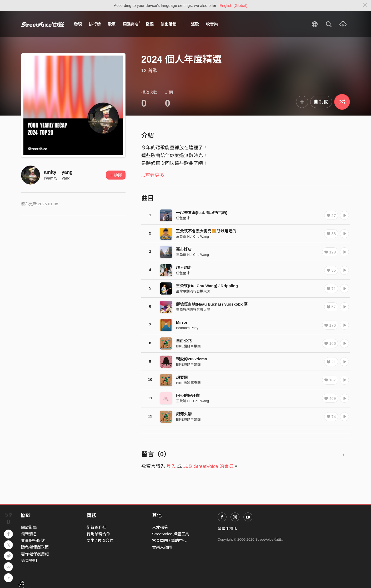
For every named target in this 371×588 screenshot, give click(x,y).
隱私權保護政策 (35, 547)
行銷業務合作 (98, 534)
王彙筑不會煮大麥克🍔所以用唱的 (206, 231)
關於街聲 (29, 527)
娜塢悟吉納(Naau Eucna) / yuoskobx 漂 (212, 304)
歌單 (112, 24)
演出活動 (169, 24)
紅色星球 (183, 218)
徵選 (150, 24)
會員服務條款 (33, 540)
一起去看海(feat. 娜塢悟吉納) (202, 213)
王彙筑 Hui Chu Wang (192, 236)
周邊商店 (132, 24)
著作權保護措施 (35, 554)
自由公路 (184, 341)
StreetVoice (43, 24)
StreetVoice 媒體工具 (171, 534)
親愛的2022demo (192, 359)
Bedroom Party (187, 328)
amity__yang (58, 172)
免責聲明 (29, 560)
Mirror (182, 322)
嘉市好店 (184, 249)
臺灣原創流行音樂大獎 (193, 291)
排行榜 (95, 24)
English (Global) (234, 5)
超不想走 (184, 268)
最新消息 (29, 534)
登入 (171, 466)
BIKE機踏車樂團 (188, 346)
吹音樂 (212, 24)
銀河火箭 (184, 414)
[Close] (365, 6)
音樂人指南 (162, 547)
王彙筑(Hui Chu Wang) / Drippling (207, 286)
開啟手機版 (227, 529)
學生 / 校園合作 (100, 540)
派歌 (195, 24)
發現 (78, 24)
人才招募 (160, 527)
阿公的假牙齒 (188, 395)
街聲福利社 (96, 527)
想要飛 (182, 377)
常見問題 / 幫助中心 (170, 540)
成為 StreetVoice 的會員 (208, 466)
